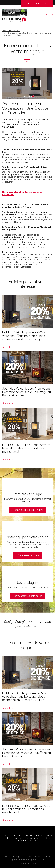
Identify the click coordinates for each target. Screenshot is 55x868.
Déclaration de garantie (15, 857)
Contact (47, 857)
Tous (27, 61)
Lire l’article (8, 347)
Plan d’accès (34, 857)
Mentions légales (22, 859)
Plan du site (38, 859)
